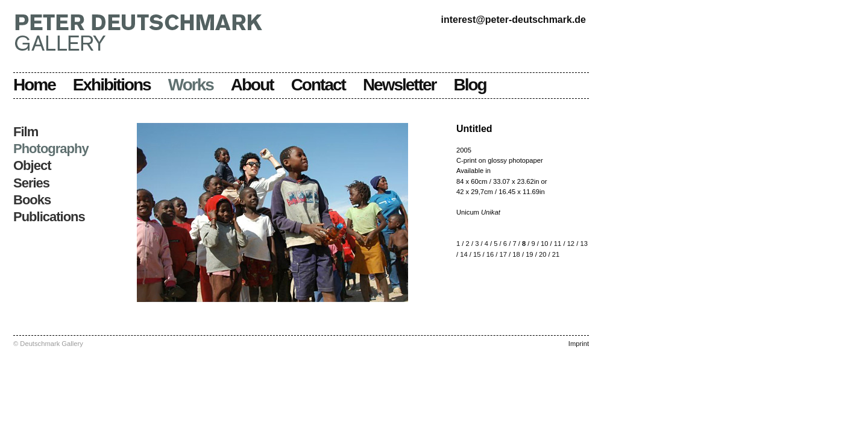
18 (516, 254)
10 (544, 244)
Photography (51, 149)
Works (191, 85)
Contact (318, 85)
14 (464, 254)
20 (542, 254)
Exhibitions (112, 85)
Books (32, 200)
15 (477, 254)
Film (26, 132)
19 (529, 254)
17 (503, 254)
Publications (49, 217)
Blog (470, 85)
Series (31, 183)
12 (571, 244)
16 (490, 254)
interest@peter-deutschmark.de (513, 20)
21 (556, 254)
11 (558, 244)
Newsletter (400, 85)
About (252, 85)
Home (34, 85)
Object (32, 165)
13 (583, 244)
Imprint (579, 344)
